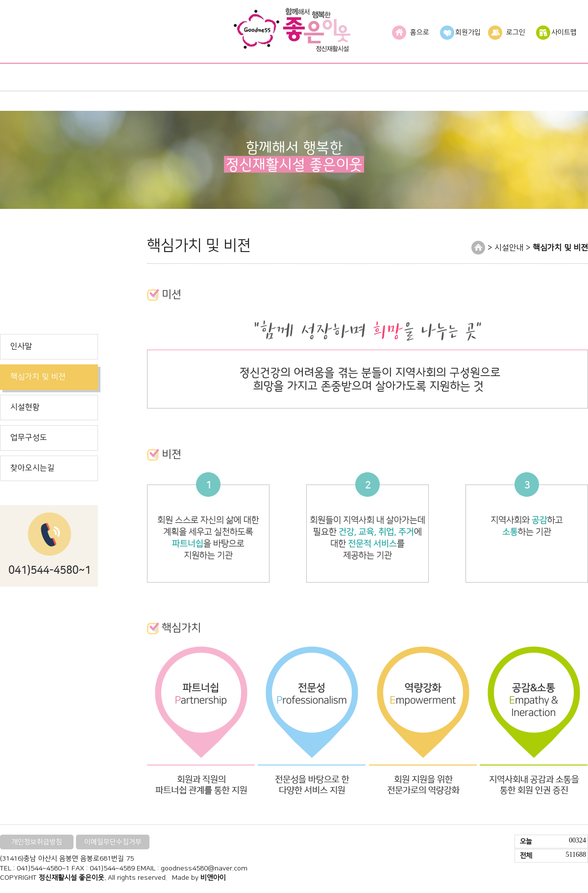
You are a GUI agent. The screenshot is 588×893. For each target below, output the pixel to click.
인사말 (21, 346)
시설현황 (25, 407)
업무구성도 (29, 437)
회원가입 (468, 32)
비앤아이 (213, 878)
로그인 (516, 32)
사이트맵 (564, 32)
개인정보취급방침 (37, 842)
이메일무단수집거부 (113, 842)
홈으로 (420, 32)
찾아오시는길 (32, 468)
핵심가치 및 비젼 (38, 377)
